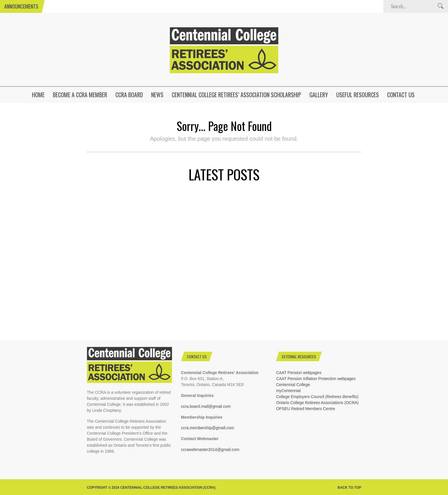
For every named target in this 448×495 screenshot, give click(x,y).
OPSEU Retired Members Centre (305, 409)
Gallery (319, 95)
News (157, 95)
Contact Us (401, 95)
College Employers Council (317, 397)
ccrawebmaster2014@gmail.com (210, 450)
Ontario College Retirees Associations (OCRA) (317, 403)
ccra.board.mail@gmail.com (206, 406)
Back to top (349, 488)
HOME (38, 95)
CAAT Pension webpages (299, 373)
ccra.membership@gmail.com (208, 428)
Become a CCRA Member (80, 95)
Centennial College (293, 385)
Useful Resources (358, 95)
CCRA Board (129, 95)
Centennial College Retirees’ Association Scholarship (236, 95)
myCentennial (288, 391)
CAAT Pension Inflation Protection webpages (316, 379)
